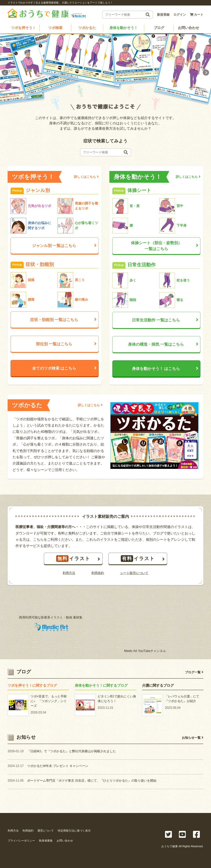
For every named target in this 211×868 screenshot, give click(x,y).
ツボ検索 (55, 28)
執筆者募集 (46, 841)
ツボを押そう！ (23, 28)
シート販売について (134, 573)
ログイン (180, 15)
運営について (46, 831)
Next (206, 73)
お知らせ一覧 (193, 738)
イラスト (78, 559)
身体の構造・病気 (163, 345)
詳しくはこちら (86, 177)
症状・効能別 (63, 320)
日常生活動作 (165, 320)
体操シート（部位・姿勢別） (165, 247)
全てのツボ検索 (64, 369)
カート (197, 15)
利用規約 (98, 573)
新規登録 (163, 15)
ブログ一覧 (194, 673)
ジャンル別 (64, 246)
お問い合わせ (188, 28)
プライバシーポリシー (21, 841)
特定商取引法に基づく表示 (74, 831)
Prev (5, 73)
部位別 (66, 344)
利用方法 (69, 573)
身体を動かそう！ (124, 28)
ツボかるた (87, 28)
